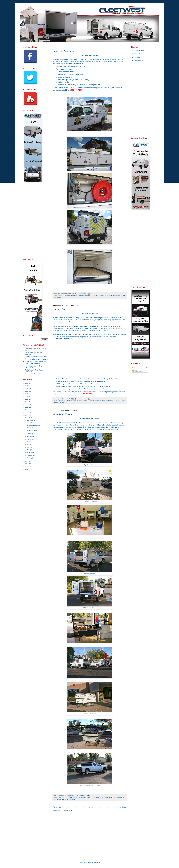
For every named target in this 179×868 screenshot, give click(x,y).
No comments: (82, 294)
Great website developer (32, 364)
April (29, 450)
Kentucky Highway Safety (85, 296)
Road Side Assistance (63, 51)
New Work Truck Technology (112, 797)
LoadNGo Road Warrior (99, 296)
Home (90, 807)
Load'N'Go (91, 60)
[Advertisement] (72, 831)
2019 (27, 402)
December (30, 420)
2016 (27, 410)
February (30, 455)
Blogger (98, 863)
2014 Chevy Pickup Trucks (65, 797)
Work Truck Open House (68, 799)
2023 (27, 391)
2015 (27, 412)
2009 (27, 469)
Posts (135, 368)
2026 (27, 383)
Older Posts (122, 807)
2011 (27, 464)
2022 (27, 394)
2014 (27, 415)
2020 (27, 399)
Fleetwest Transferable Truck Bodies (68, 296)
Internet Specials (105, 392)
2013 (27, 418)
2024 (27, 389)
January (30, 458)
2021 (27, 397)
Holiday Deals (60, 309)
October (30, 434)
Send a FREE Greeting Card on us (36, 374)
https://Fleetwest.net (137, 60)
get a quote (59, 88)
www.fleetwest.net (59, 339)
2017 (27, 407)
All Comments (138, 371)
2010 (27, 467)
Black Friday (73, 401)
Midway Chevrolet (99, 797)
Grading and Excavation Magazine (35, 361)
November (30, 423)
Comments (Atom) (66, 810)
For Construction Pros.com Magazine (36, 359)
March (29, 453)
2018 (27, 405)
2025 (27, 386)
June (29, 445)
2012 (27, 461)
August (29, 439)
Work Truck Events (62, 414)
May (29, 447)
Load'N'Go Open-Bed (84, 335)
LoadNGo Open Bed (111, 401)
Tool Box (61, 403)
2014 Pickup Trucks (63, 401)
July (28, 442)
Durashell (106, 425)
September (31, 437)
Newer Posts (57, 807)
